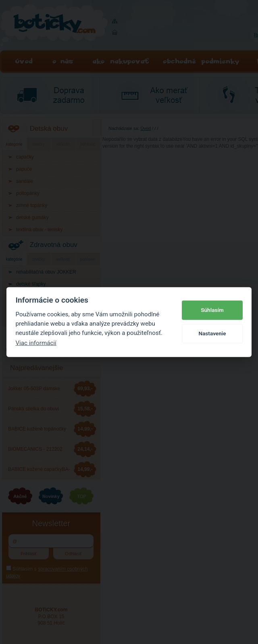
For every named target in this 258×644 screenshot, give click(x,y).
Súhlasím (212, 310)
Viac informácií (36, 343)
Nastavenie (212, 333)
